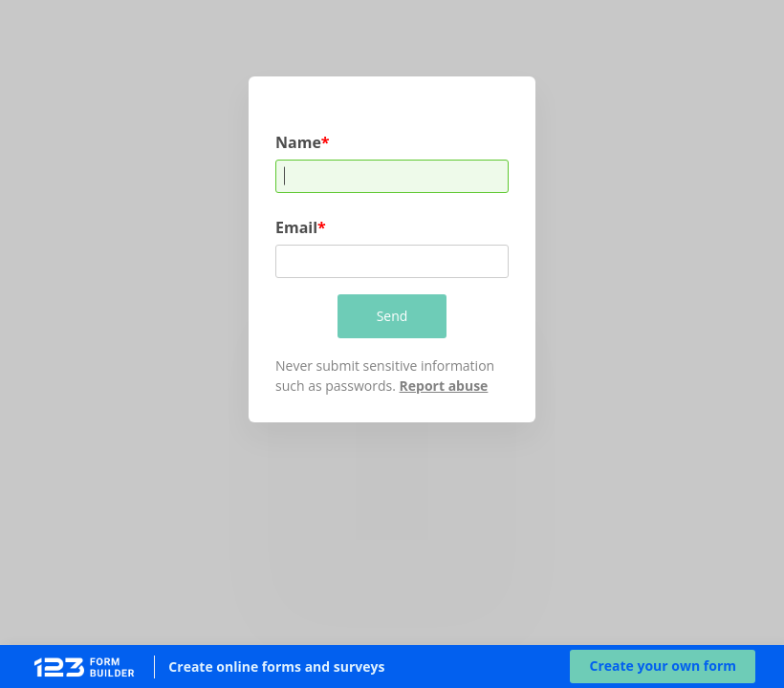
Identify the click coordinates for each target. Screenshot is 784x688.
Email (296, 227)
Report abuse (444, 386)
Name (298, 142)
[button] (663, 666)
